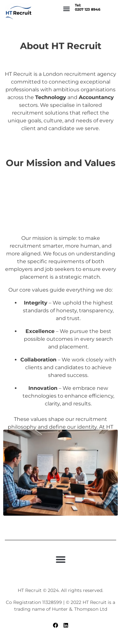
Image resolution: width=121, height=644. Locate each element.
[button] (66, 9)
